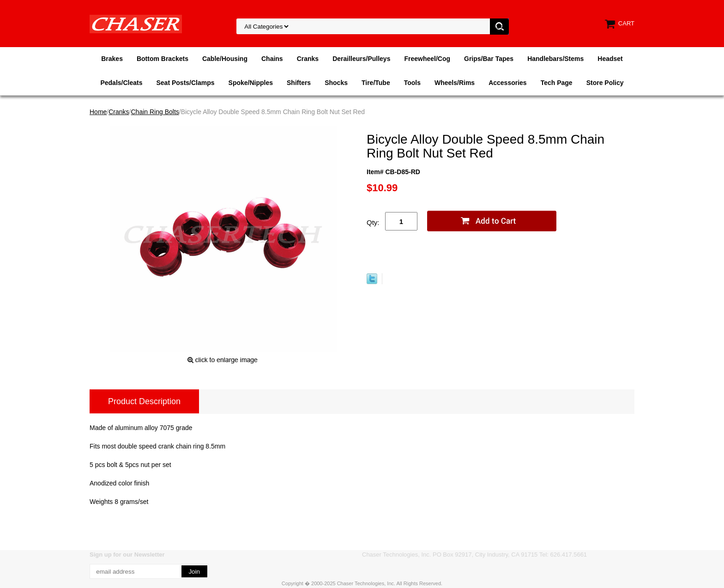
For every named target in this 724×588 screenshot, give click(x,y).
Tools (412, 83)
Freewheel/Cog (427, 59)
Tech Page (557, 83)
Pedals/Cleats (121, 83)
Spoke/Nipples (251, 83)
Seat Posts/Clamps (186, 83)
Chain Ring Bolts (155, 112)
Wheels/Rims (455, 83)
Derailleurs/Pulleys (361, 59)
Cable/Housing (225, 59)
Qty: (373, 222)
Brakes (112, 59)
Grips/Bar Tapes (489, 59)
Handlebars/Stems (555, 59)
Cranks (308, 59)
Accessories (508, 83)
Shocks (336, 83)
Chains (272, 59)
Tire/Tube (376, 83)
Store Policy (605, 83)
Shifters (299, 83)
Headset (610, 59)
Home (98, 112)
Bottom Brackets (163, 59)
